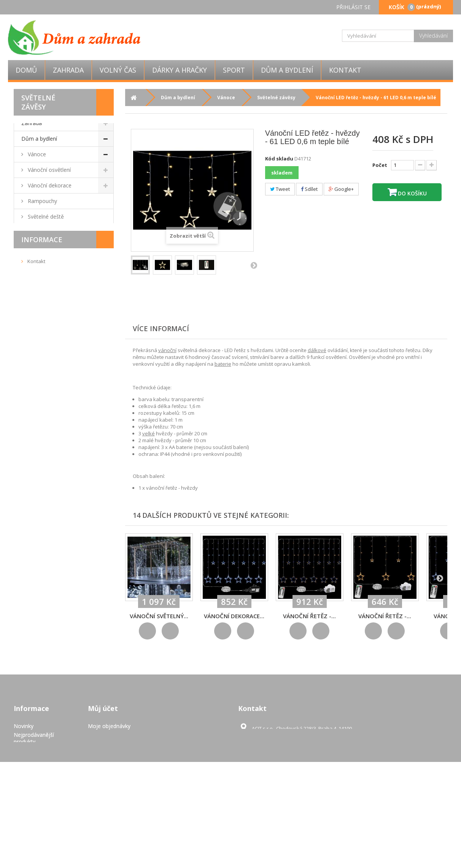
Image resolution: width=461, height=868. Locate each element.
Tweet (280, 189)
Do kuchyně (42, 372)
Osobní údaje (104, 783)
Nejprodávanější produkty (34, 769)
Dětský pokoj (43, 528)
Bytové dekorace (48, 419)
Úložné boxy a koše (51, 513)
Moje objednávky (109, 756)
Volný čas (118, 70)
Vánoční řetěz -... (309, 616)
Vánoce (36, 154)
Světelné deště (45, 217)
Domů (26, 70)
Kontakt (345, 70)
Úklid (33, 497)
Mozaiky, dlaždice (49, 294)
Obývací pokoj (45, 310)
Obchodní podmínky (50, 649)
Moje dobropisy (107, 765)
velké (149, 433)
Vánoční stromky (48, 232)
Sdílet (309, 189)
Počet (380, 165)
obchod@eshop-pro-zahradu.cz (306, 773)
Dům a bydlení (287, 70)
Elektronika (41, 482)
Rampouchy (42, 201)
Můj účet (103, 739)
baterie (223, 364)
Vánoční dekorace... (234, 616)
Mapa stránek (31, 840)
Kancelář (38, 450)
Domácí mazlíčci (47, 388)
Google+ (341, 189)
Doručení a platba (47, 660)
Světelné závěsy (47, 248)
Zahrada (68, 70)
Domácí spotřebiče (51, 435)
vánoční (167, 350)
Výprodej (32, 544)
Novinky (24, 756)
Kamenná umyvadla (51, 357)
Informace (42, 615)
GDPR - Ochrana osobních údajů (34, 828)
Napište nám (29, 781)
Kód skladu (279, 159)
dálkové (317, 350)
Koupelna (39, 341)
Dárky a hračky (180, 70)
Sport (234, 70)
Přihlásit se (353, 7)
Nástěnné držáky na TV (56, 404)
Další (254, 265)
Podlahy (37, 466)
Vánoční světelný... (159, 616)
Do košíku (412, 193)
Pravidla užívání (45, 672)
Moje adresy (103, 774)
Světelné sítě (43, 263)
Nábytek (37, 326)
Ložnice (37, 279)
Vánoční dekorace (49, 185)
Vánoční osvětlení (48, 170)
